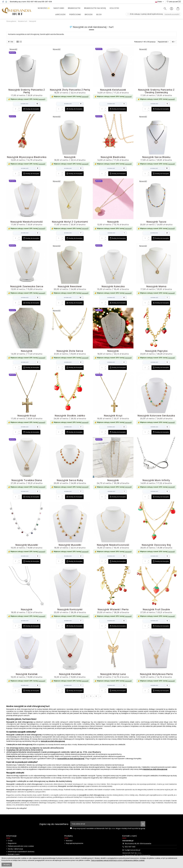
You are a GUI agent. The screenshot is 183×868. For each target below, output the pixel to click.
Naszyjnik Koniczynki (70, 609)
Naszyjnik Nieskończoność (27, 222)
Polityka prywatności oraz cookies (21, 846)
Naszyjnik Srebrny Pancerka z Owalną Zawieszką (156, 91)
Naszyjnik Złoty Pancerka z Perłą (70, 90)
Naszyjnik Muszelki (27, 545)
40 (174, 42)
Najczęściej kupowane (75, 843)
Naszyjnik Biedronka (113, 157)
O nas (10, 841)
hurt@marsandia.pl (132, 850)
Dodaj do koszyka (31, 109)
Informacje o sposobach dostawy (21, 852)
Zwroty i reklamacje (15, 849)
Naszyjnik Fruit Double (156, 609)
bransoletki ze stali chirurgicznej (71, 759)
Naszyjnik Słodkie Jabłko (70, 416)
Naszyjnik (70, 157)
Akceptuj (7, 865)
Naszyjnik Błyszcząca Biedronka (27, 157)
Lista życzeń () (174, 2)
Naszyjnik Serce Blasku (156, 157)
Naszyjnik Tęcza (156, 222)
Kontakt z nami (14, 854)
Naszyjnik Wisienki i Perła (113, 609)
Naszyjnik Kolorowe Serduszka (156, 416)
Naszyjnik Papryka (156, 351)
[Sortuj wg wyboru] (163, 42)
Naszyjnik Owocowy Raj (156, 545)
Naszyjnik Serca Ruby (70, 480)
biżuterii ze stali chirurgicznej (155, 769)
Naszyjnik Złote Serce (70, 351)
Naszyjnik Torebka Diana (27, 480)
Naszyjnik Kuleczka (113, 286)
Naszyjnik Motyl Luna (113, 674)
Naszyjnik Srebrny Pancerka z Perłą (27, 91)
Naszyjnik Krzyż (27, 416)
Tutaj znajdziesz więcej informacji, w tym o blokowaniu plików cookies (118, 860)
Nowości (69, 841)
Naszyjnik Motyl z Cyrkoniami (70, 222)
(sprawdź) (42, 99)
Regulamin (12, 843)
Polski (160, 2)
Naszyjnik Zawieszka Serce (27, 286)
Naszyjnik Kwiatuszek (113, 90)
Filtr (11, 42)
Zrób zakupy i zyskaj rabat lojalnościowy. (153, 14)
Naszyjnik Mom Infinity (156, 480)
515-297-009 (47, 2)
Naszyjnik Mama (156, 286)
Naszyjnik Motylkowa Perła (156, 674)
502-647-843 (32, 2)
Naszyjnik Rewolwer (70, 286)
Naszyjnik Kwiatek (27, 674)
